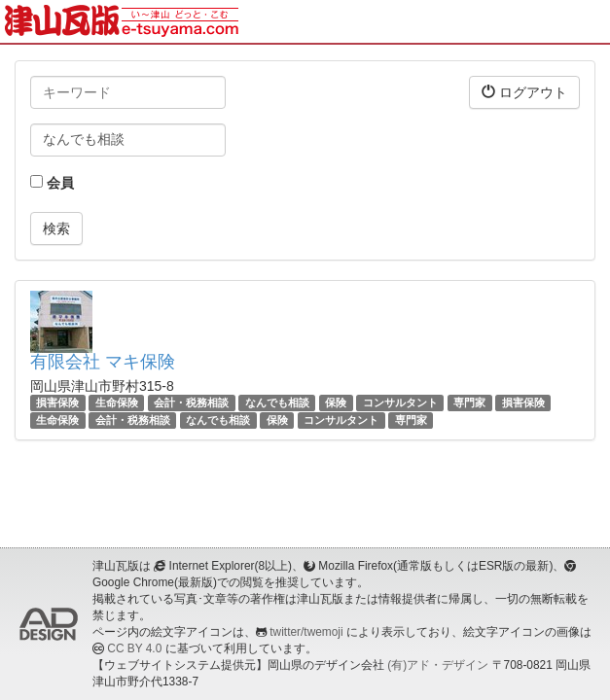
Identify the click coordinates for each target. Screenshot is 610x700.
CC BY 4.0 (134, 648)
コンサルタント (400, 402)
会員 (52, 183)
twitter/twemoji (306, 632)
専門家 (469, 402)
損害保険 (57, 402)
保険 (336, 402)
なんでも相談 (277, 402)
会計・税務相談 (191, 402)
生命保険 (117, 402)
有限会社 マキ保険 (103, 362)
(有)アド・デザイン (438, 665)
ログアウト (524, 92)
